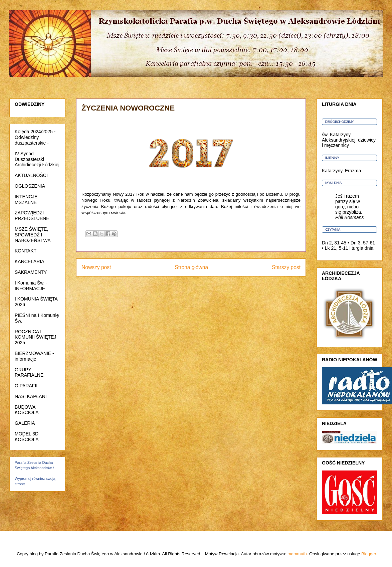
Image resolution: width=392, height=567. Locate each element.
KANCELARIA (30, 261)
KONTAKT (26, 251)
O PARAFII (26, 386)
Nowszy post (96, 267)
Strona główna (191, 267)
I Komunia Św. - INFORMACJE (31, 286)
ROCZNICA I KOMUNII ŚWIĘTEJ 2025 (35, 337)
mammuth (297, 554)
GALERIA (25, 423)
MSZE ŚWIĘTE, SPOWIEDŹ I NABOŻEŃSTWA (33, 235)
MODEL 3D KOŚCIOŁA (27, 437)
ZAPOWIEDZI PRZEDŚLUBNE (32, 216)
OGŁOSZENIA (30, 186)
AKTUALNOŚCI (31, 175)
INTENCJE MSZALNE (26, 200)
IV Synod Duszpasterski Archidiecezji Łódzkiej (37, 159)
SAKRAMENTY (31, 272)
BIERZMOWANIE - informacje (34, 356)
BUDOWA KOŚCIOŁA (27, 410)
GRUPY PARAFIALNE (29, 372)
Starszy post (286, 267)
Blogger (369, 554)
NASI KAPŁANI (31, 396)
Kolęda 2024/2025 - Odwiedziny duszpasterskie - (35, 137)
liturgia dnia (362, 248)
